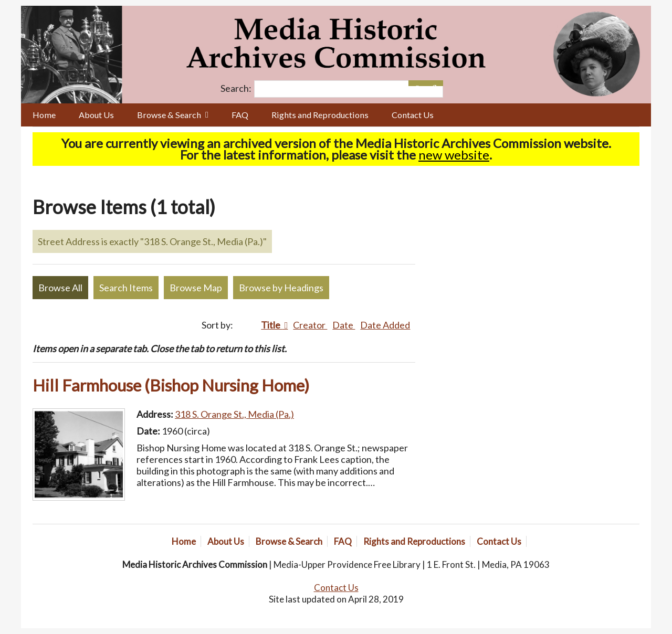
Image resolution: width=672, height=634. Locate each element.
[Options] (417, 83)
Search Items (126, 288)
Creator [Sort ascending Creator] (310, 325)
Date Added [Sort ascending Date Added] (385, 325)
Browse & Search (169, 115)
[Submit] (434, 83)
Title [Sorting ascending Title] (271, 325)
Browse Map (196, 288)
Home (44, 115)
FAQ (240, 115)
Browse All (60, 288)
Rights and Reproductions (320, 115)
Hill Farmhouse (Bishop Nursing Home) (171, 385)
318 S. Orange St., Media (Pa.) (234, 414)
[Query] (349, 89)
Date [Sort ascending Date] (344, 325)
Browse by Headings (281, 288)
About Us (96, 115)
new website (454, 155)
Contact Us (413, 115)
